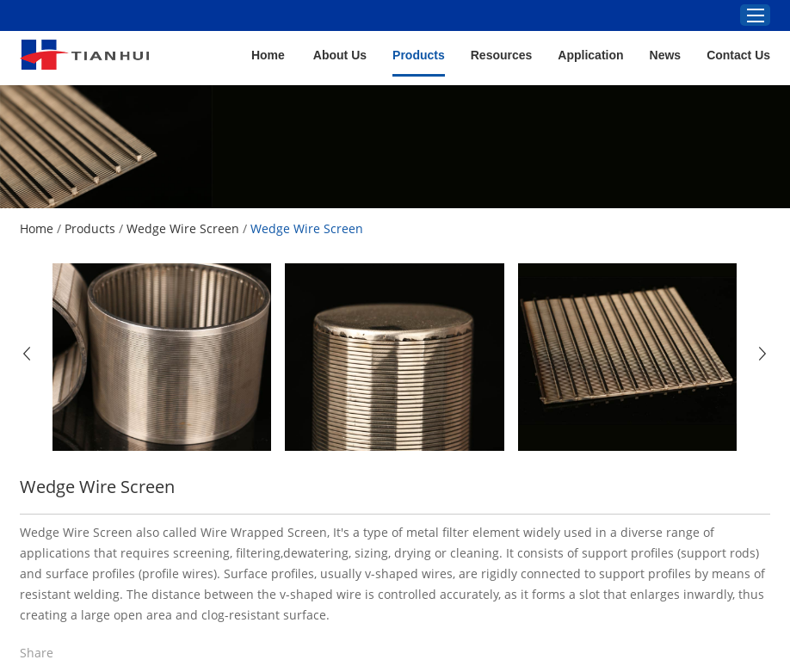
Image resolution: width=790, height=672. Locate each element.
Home (268, 55)
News (666, 55)
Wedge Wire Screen (183, 228)
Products (419, 55)
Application (590, 55)
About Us (340, 55)
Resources (502, 55)
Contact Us (738, 55)
